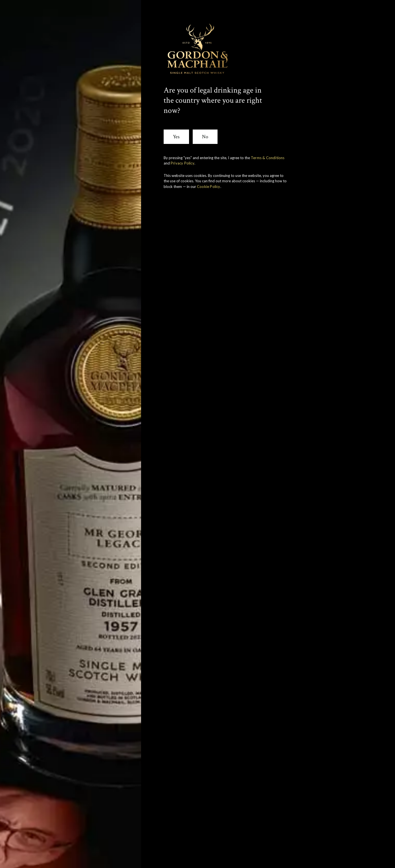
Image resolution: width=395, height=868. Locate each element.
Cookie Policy (209, 187)
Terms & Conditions (268, 158)
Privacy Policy (183, 163)
